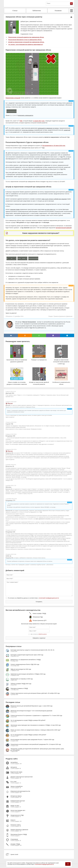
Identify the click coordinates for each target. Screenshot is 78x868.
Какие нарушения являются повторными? (41, 233)
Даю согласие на (39, 634)
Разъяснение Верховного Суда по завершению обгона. (25, 40)
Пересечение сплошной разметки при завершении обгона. (26, 37)
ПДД (21, 121)
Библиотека (37, 11)
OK (68, 864)
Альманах (58, 11)
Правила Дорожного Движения (63, 316)
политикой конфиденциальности (49, 598)
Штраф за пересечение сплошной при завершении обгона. (26, 42)
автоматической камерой (64, 228)
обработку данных (43, 634)
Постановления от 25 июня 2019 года (54, 146)
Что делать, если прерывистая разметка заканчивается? (26, 44)
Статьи (15, 11)
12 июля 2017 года (39, 121)
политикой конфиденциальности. (45, 864)
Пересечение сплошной (13, 98)
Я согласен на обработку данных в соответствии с (33, 598)
